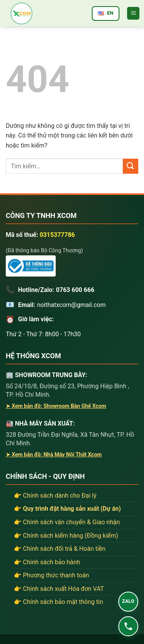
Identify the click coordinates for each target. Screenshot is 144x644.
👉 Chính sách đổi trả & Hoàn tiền (60, 549)
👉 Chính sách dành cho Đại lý (55, 496)
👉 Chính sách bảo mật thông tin (59, 602)
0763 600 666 (75, 290)
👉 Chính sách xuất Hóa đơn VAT (59, 589)
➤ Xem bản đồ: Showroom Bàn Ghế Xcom (56, 406)
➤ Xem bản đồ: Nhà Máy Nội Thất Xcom (54, 454)
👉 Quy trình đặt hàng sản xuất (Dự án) (67, 509)
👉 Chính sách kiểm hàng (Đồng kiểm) (66, 536)
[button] (133, 13)
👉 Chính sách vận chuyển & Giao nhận (67, 522)
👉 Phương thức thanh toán (51, 575)
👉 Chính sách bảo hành (47, 562)
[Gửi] (131, 166)
